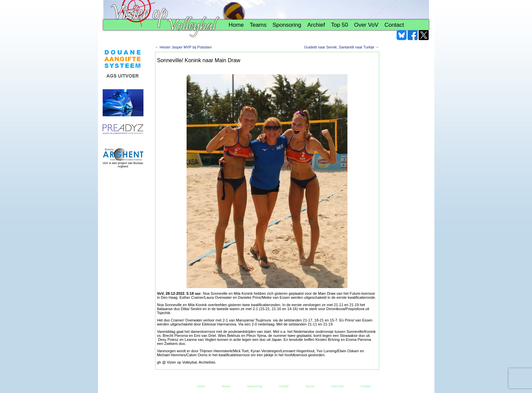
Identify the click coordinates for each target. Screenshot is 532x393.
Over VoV (366, 25)
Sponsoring (287, 25)
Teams (258, 25)
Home (236, 25)
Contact (394, 25)
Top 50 (340, 25)
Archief (316, 25)
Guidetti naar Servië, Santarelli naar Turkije (342, 47)
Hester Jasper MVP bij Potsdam (184, 47)
